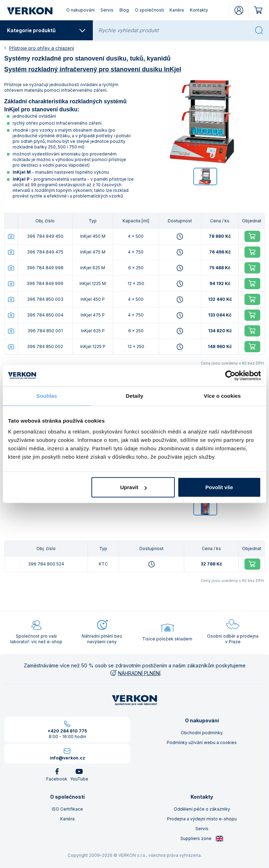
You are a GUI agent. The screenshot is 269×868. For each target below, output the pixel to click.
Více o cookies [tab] (222, 395)
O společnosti (149, 10)
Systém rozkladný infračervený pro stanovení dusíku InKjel (93, 69)
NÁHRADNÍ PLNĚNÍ (135, 673)
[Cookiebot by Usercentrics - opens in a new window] (230, 375)
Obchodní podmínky (202, 733)
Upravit (133, 487)
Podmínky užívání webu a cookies (202, 742)
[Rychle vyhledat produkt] (174, 30)
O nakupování (80, 10)
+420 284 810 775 (67, 731)
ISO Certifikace (67, 809)
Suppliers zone (202, 839)
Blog (124, 10)
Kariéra (177, 10)
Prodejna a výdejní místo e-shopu (202, 819)
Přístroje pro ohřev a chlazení (42, 48)
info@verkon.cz (67, 758)
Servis (107, 10)
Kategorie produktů (46, 30)
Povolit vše (219, 487)
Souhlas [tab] (47, 395)
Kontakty (199, 10)
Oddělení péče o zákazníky (202, 809)
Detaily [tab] (134, 395)
